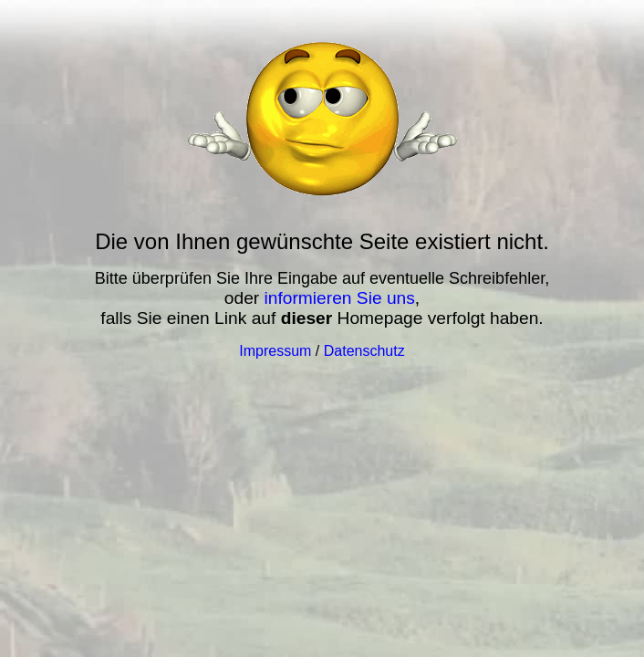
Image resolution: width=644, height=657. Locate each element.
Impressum (275, 351)
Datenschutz (364, 351)
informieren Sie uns (340, 298)
